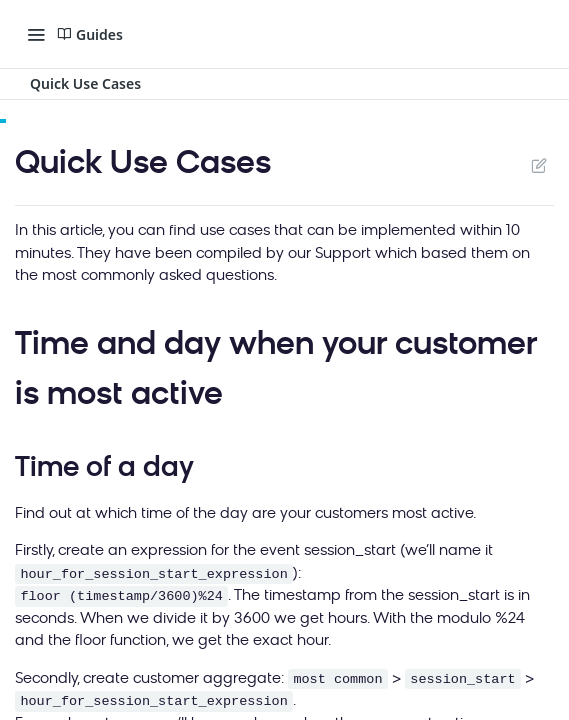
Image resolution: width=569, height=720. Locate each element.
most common (337, 679)
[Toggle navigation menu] (36, 34)
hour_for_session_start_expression (153, 574)
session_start (462, 679)
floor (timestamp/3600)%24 (121, 596)
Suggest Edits (538, 165)
